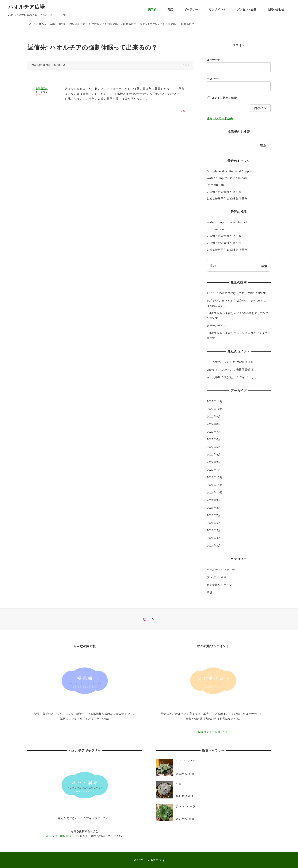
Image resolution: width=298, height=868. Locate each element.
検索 (264, 266)
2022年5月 (214, 447)
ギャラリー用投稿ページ (61, 836)
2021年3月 (214, 545)
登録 (210, 118)
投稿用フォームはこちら (213, 732)
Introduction (215, 185)
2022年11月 (215, 401)
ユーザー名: (214, 60)
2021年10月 (215, 492)
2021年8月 (214, 508)
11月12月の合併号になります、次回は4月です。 (238, 293)
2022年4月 (214, 454)
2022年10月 (215, 409)
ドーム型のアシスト (219, 362)
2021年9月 (214, 500)
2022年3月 (214, 462)
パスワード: (214, 79)
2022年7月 (214, 432)
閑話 (210, 592)
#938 (186, 65)
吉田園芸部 (243, 369)
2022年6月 (214, 439)
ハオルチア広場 (27, 7)
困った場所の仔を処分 (221, 377)
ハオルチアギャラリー (221, 570)
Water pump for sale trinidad (227, 178)
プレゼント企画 (217, 577)
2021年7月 (214, 515)
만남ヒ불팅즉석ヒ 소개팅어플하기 (228, 198)
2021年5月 (214, 530)
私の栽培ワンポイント (221, 585)
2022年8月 (214, 424)
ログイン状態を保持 (224, 98)
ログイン (260, 108)
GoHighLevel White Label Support (230, 171)
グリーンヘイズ (217, 325)
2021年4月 (214, 538)
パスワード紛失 (223, 118)
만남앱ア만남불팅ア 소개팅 (224, 192)
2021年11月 (215, 485)
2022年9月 (214, 416)
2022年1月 (214, 470)
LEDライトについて (219, 369)
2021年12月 (215, 477)
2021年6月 (214, 523)
